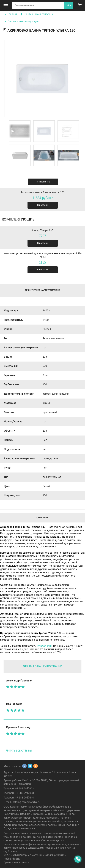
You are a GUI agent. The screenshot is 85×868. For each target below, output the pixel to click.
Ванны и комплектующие (23, 21)
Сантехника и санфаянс (39, 14)
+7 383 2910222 (24, 789)
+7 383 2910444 (24, 798)
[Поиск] (42, 5)
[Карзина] (80, 5)
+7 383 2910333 (24, 793)
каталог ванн (45, 646)
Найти (69, 5)
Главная (13, 14)
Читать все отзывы (19, 751)
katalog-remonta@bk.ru (26, 802)
